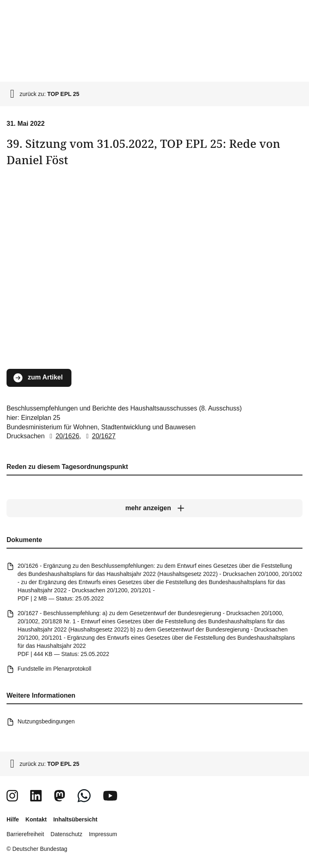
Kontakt (36, 819)
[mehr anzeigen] (154, 508)
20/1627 (99, 436)
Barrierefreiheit (25, 834)
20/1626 (63, 436)
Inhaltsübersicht (75, 819)
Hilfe (13, 819)
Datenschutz (67, 834)
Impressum (103, 834)
